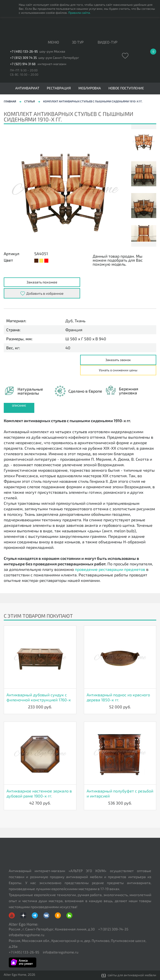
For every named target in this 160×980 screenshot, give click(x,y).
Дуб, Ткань (75, 321)
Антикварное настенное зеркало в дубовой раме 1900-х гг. (39, 793)
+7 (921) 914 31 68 (23, 64)
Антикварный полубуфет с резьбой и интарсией (120, 793)
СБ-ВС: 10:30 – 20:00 (24, 74)
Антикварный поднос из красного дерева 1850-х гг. (118, 697)
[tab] (19, 408)
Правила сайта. (79, 13)
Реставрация (59, 88)
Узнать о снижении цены (118, 370)
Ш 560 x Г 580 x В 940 (86, 339)
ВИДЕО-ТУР (108, 42)
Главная (10, 101)
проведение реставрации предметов (110, 569)
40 (68, 348)
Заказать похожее (42, 282)
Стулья (30, 101)
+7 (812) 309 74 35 (23, 58)
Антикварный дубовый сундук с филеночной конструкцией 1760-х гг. (39, 697)
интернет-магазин (52, 64)
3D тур (78, 42)
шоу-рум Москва (52, 51)
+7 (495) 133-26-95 (24, 51)
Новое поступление (126, 88)
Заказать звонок (118, 360)
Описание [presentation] (19, 405)
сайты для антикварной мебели (129, 975)
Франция (74, 330)
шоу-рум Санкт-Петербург (59, 58)
